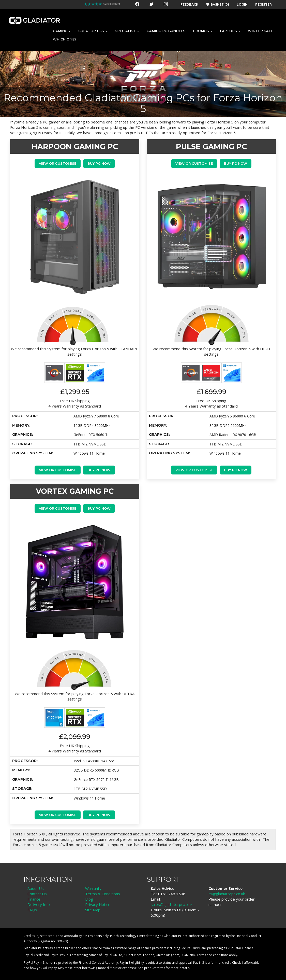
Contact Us (37, 894)
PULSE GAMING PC (211, 146)
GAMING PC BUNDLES (166, 31)
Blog (89, 899)
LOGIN (242, 4)
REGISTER (264, 4)
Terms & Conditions (103, 894)
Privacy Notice (98, 904)
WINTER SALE (260, 31)
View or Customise (58, 163)
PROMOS (203, 31)
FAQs (32, 910)
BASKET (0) (217, 4)
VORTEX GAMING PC (75, 491)
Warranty (93, 888)
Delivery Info (39, 904)
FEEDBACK (189, 4)
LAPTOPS (230, 31)
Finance (34, 899)
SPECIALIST (127, 31)
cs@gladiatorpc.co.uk (227, 894)
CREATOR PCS (93, 31)
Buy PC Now (99, 163)
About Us (36, 888)
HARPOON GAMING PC (75, 146)
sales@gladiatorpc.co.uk (172, 904)
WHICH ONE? (65, 39)
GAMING (62, 31)
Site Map (93, 910)
